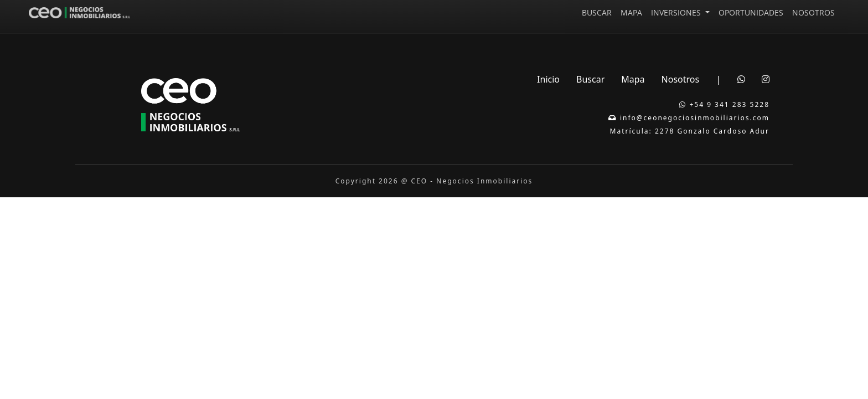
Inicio (548, 79)
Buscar (590, 79)
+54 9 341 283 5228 (724, 104)
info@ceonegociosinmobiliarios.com (689, 118)
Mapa (633, 79)
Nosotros (681, 79)
